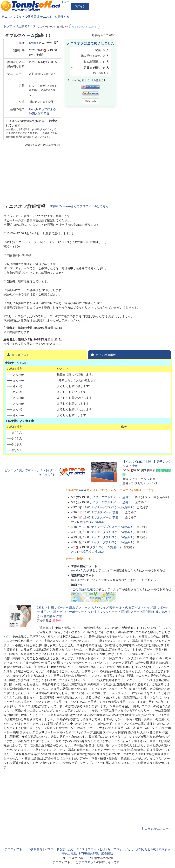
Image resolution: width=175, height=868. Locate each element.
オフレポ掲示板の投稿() (87, 522)
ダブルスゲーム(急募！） (108, 512)
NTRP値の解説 (89, 854)
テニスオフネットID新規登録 (20, 17)
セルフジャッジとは (121, 849)
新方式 (85, 80)
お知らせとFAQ (146, 849)
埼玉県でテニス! (26, 26)
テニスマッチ (87, 862)
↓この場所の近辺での (85, 589)
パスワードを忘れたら (59, 849)
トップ (65, 2)
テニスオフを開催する (55, 17)
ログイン (80, 6)
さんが (80, 570)
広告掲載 (107, 854)
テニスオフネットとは (91, 849)
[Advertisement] (146, 45)
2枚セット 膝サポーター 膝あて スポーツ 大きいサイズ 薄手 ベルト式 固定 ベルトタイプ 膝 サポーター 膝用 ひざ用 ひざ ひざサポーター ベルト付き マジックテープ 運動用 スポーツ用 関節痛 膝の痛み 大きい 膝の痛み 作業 (104, 612)
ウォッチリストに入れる (84, 27)
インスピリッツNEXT (143, 483)
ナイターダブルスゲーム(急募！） (112, 497)
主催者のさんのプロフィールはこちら (79, 206)
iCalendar (90, 101)
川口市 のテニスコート (157, 829)
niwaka (34, 43)
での (79, 580)
